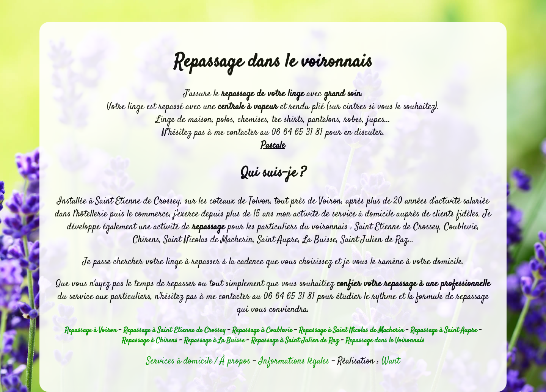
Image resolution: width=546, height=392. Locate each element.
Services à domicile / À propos (198, 361)
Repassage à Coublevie (262, 330)
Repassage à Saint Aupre (444, 330)
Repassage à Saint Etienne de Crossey (174, 330)
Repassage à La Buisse (214, 341)
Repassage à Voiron (91, 330)
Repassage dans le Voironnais (385, 341)
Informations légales (294, 361)
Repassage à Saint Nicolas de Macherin (351, 330)
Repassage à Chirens (150, 341)
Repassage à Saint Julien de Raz (295, 341)
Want (391, 361)
